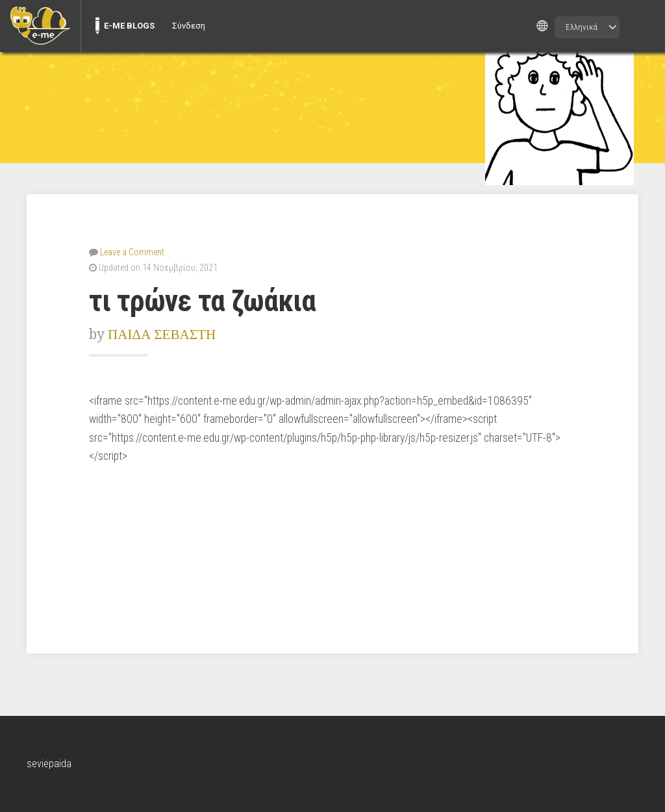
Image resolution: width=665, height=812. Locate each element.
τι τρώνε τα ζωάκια (202, 301)
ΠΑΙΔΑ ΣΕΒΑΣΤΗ (162, 334)
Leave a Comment (132, 252)
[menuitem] (40, 26)
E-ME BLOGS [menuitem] (129, 26)
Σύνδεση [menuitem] (189, 26)
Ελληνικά (582, 27)
